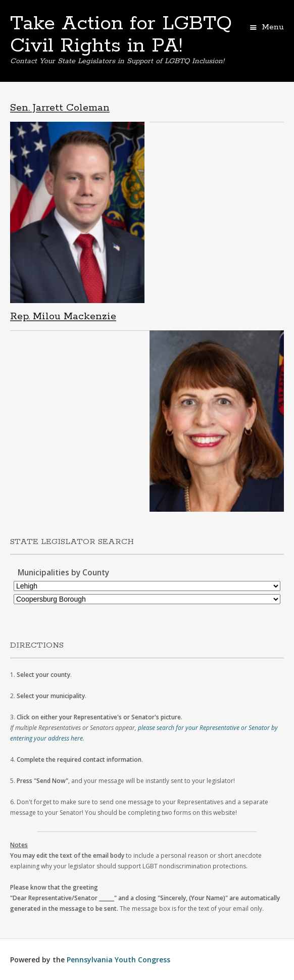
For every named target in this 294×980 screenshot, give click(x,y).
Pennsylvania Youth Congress (118, 960)
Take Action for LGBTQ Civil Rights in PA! (121, 35)
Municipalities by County (63, 573)
